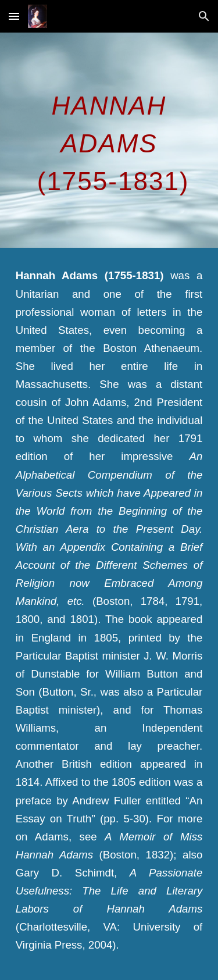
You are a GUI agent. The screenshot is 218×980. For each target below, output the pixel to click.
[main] (109, 140)
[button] (14, 16)
